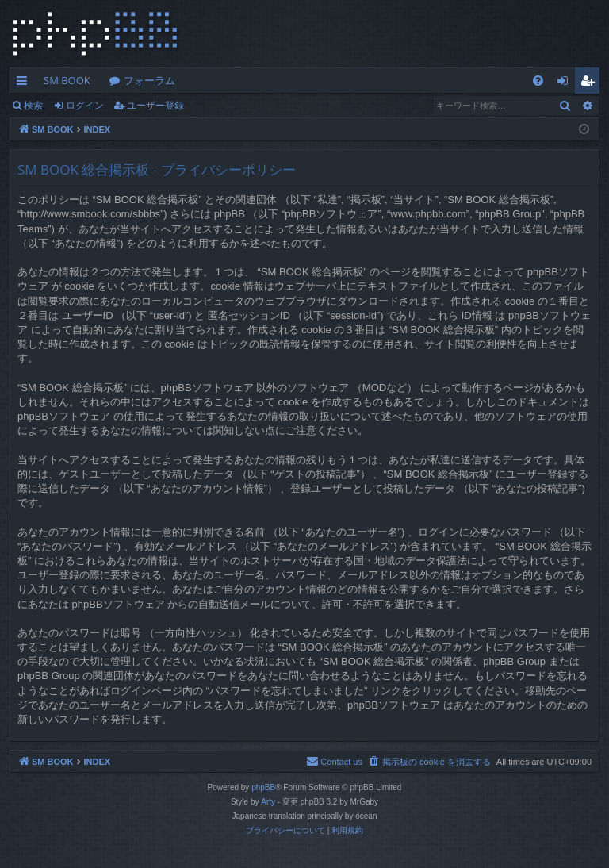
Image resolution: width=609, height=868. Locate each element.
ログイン (85, 105)
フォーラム (149, 80)
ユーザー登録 (155, 105)
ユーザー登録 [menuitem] (591, 83)
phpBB (263, 787)
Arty (268, 802)
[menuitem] (538, 81)
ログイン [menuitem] (567, 83)
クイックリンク (25, 83)
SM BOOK (67, 80)
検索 (33, 105)
